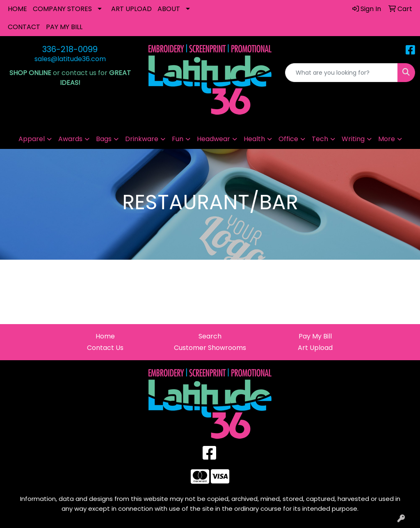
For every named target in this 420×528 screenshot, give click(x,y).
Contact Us (105, 348)
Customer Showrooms (210, 348)
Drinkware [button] (142, 139)
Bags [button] (104, 139)
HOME (17, 9)
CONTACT (24, 27)
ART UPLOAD (131, 9)
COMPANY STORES (62, 9)
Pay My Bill (315, 336)
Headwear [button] (213, 139)
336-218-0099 (70, 49)
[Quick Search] (341, 73)
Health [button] (254, 139)
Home (105, 336)
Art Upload (315, 348)
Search (210, 336)
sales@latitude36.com (70, 59)
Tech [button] (320, 139)
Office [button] (288, 139)
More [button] (387, 139)
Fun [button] (178, 139)
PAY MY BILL (64, 27)
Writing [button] (353, 139)
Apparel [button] (32, 139)
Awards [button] (70, 139)
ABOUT (169, 9)
